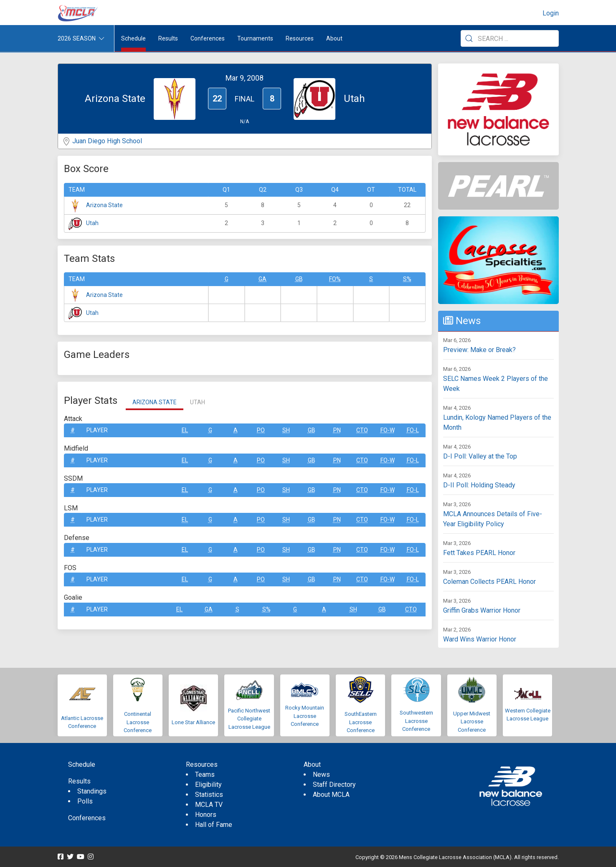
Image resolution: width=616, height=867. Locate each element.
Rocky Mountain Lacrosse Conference (305, 716)
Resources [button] (300, 38)
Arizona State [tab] (155, 402)
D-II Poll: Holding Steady (479, 485)
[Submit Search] (469, 38)
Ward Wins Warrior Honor (480, 639)
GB (299, 279)
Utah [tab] (198, 402)
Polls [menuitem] (85, 801)
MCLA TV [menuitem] (209, 805)
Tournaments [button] (255, 38)
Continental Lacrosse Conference (138, 722)
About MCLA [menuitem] (331, 795)
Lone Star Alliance (193, 722)
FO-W (388, 430)
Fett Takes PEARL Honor (479, 553)
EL (185, 430)
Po (261, 430)
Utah (92, 223)
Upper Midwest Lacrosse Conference (472, 722)
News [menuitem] (321, 774)
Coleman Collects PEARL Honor (489, 582)
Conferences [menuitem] (87, 818)
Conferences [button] (208, 38)
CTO (362, 430)
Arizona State (104, 205)
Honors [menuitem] (206, 815)
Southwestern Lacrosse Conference (416, 721)
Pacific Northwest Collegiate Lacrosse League (249, 719)
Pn (337, 430)
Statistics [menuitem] (209, 795)
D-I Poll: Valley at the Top (480, 456)
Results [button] (168, 38)
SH (286, 430)
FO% (335, 279)
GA (262, 279)
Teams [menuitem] (205, 774)
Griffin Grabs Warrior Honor (482, 610)
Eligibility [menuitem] (208, 785)
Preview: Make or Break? (479, 350)
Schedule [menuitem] (133, 38)
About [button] (334, 38)
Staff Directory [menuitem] (334, 785)
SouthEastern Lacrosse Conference (361, 722)
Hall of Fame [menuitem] (214, 825)
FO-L (413, 430)
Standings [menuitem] (92, 791)
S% (407, 279)
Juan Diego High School (107, 141)
